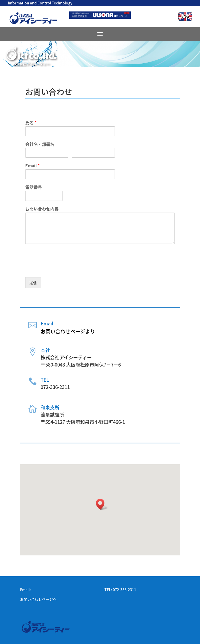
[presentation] (65, 269)
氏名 (31, 123)
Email (32, 166)
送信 (33, 283)
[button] (102, 504)
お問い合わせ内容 (42, 209)
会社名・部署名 (40, 144)
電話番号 (34, 187)
